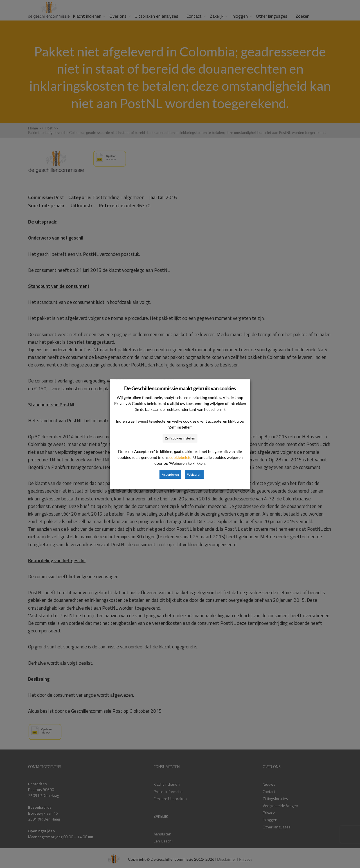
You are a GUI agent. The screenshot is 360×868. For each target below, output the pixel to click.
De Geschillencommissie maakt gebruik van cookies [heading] (180, 388)
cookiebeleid (180, 457)
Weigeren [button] (194, 474)
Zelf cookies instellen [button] (180, 438)
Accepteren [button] (170, 474)
